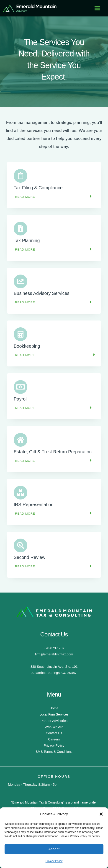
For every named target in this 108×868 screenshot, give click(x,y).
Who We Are (54, 727)
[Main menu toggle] (97, 8)
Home (54, 708)
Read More (25, 197)
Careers (54, 739)
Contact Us (54, 733)
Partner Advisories (54, 721)
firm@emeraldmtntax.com (54, 654)
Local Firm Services (54, 714)
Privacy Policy (54, 861)
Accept (54, 849)
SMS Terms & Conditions (54, 752)
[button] (101, 814)
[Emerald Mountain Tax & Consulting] (30, 8)
